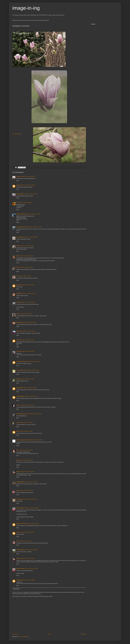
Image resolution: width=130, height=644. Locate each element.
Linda (18, 422)
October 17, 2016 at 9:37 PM (28, 285)
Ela (17, 203)
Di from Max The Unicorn (22, 414)
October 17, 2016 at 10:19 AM (28, 185)
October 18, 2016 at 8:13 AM (33, 362)
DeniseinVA (19, 294)
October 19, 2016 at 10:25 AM (26, 450)
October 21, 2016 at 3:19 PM (30, 499)
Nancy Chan (19, 331)
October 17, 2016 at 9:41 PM (29, 294)
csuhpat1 (19, 302)
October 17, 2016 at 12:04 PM (27, 246)
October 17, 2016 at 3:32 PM (27, 267)
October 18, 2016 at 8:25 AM (32, 370)
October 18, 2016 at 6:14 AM (28, 340)
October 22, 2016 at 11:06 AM (32, 508)
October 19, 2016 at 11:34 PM (26, 490)
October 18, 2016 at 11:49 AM (30, 388)
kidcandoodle (20, 388)
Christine (18, 176)
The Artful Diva (20, 499)
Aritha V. (18, 405)
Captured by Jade (21, 550)
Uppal (18, 490)
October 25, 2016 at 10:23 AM (28, 580)
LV (17, 276)
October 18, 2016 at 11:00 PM (26, 431)
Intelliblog (19, 580)
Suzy (17, 541)
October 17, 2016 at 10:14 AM (28, 176)
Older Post (83, 634)
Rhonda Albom (20, 322)
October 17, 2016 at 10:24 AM (31, 194)
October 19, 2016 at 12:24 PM (26, 460)
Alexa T (18, 267)
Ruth (17, 431)
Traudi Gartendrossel (21, 214)
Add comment (16, 589)
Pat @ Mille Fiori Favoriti (22, 227)
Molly (18, 460)
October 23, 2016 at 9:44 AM (32, 550)
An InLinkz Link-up (17, 134)
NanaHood (19, 285)
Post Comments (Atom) (24, 637)
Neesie (18, 256)
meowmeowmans (20, 482)
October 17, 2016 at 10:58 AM (25, 203)
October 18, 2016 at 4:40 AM (29, 331)
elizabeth (18, 379)
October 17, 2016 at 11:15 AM (35, 227)
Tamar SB (19, 351)
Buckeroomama (20, 237)
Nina (18, 450)
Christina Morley (20, 396)
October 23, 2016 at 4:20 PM (31, 569)
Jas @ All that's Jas (21, 370)
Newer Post (15, 634)
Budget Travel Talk (21, 524)
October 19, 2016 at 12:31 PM (27, 472)
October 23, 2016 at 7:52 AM (25, 541)
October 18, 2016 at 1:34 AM (26, 314)
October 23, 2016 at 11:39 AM (27, 558)
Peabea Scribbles (20, 508)
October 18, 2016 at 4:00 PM (35, 414)
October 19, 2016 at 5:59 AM (35, 440)
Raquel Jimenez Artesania (22, 440)
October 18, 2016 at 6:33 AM (28, 351)
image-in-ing (26, 8)
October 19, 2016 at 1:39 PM (31, 482)
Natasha (18, 472)
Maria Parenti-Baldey (21, 362)
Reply (18, 181)
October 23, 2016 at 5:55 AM (28, 532)
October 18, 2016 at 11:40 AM (28, 379)
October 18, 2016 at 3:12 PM (31, 396)
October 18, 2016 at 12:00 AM (28, 302)
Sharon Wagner (20, 194)
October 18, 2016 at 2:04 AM (30, 322)
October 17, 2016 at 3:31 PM (26, 256)
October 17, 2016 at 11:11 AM (33, 214)
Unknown (19, 185)
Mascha (18, 246)
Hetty (18, 314)
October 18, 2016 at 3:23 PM (27, 405)
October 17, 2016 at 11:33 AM (31, 237)
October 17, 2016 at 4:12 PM (24, 276)
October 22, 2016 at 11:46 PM (32, 524)
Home (49, 634)
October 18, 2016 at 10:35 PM (26, 422)
